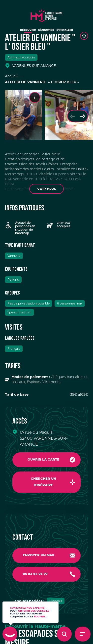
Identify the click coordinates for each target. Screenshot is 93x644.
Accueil (11, 76)
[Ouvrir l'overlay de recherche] (64, 634)
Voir (46, 189)
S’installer (65, 30)
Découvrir (28, 30)
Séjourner (46, 30)
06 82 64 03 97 (35, 574)
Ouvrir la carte (43, 460)
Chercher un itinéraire (43, 482)
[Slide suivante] (83, 116)
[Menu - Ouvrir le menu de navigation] (83, 634)
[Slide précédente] (73, 116)
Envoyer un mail (39, 555)
